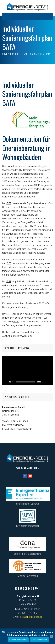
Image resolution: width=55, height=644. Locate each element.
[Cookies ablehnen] (51, 636)
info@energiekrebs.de (21, 429)
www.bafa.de (26, 336)
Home (5, 54)
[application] (27, 370)
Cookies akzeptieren (18, 640)
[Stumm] (44, 382)
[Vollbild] (49, 382)
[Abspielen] (6, 382)
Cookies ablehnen (39, 640)
